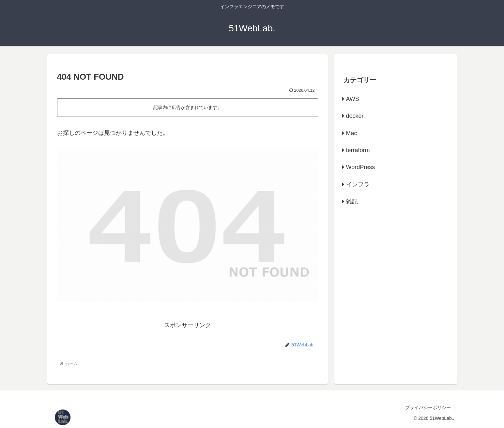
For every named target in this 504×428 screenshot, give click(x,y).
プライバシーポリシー (428, 407)
